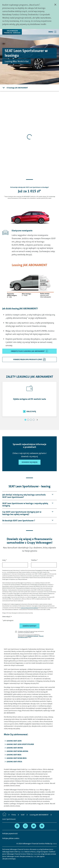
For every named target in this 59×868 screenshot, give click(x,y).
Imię (4, 560)
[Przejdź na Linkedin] (17, 826)
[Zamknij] (55, 5)
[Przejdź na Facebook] (42, 826)
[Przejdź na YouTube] (34, 826)
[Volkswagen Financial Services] (12, 32)
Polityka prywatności (33, 636)
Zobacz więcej (6, 617)
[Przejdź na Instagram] (25, 826)
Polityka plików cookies (11, 838)
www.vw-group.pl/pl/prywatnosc (29, 608)
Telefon (34, 560)
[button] (25, 420)
